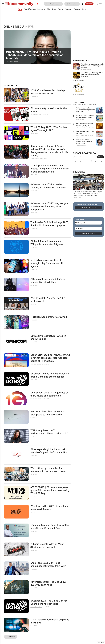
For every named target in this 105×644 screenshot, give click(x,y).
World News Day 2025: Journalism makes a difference (49, 508)
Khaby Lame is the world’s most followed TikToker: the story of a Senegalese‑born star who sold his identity (49, 151)
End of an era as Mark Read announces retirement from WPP (48, 564)
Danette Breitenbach (12, 61)
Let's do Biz (101, 643)
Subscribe (89, 4)
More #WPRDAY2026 (79, 95)
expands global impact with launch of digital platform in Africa (49, 451)
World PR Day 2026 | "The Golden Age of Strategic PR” (49, 129)
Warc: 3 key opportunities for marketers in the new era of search (49, 470)
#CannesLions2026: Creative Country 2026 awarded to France (48, 186)
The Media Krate (79, 192)
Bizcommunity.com (36, 115)
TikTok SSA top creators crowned (49, 317)
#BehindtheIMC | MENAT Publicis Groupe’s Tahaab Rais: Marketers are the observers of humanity (34, 55)
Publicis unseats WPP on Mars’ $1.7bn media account (47, 546)
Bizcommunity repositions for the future (49, 110)
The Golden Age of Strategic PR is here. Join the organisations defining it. (92, 74)
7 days (79, 105)
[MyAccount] (101, 4)
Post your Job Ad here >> (88, 208)
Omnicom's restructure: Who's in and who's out (48, 337)
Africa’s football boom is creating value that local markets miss (84, 142)
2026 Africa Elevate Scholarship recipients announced (48, 92)
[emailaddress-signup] (85, 157)
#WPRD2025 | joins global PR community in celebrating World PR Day (50, 490)
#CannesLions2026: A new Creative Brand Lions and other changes (50, 375)
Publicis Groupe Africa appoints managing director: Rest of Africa (85, 110)
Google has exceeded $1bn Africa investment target (85, 117)
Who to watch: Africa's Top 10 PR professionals (48, 300)
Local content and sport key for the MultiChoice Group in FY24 (50, 527)
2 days (75, 105)
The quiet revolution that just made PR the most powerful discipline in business (92, 66)
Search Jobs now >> (88, 233)
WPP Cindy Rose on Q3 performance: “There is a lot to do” (49, 432)
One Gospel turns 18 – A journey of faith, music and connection (49, 394)
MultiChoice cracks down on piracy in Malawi (50, 621)
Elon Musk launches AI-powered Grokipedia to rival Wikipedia (48, 413)
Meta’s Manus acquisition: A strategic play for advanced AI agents (47, 263)
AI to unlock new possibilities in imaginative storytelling (48, 281)
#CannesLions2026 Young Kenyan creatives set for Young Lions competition (49, 207)
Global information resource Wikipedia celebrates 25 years (47, 243)
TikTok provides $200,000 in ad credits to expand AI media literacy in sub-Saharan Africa (49, 169)
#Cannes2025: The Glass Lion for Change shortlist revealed (49, 602)
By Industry (91, 105)
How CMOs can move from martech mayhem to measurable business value (85, 125)
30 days (84, 105)
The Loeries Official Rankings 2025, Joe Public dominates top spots (50, 224)
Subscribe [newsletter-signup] (100, 157)
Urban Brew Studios (36, 364)
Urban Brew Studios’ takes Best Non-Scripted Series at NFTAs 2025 (50, 358)
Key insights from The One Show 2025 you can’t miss (48, 583)
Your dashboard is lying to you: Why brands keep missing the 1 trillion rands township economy (88, 193)
